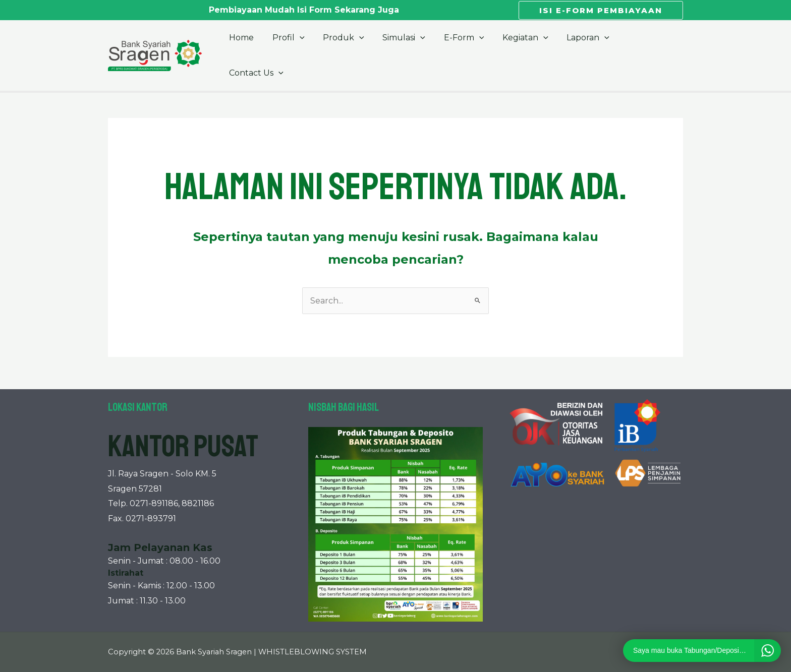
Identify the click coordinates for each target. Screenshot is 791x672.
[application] (307, 44)
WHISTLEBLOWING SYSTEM (313, 652)
